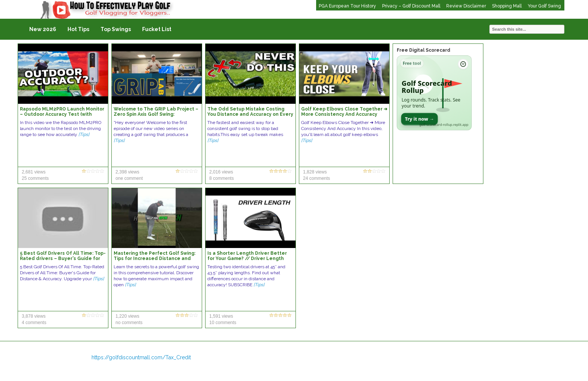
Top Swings (116, 29)
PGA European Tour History (347, 6)
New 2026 (43, 29)
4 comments (34, 323)
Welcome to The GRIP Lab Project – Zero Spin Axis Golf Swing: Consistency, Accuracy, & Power (156, 114)
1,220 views (127, 316)
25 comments (35, 178)
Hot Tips (78, 29)
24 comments (316, 178)
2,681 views (34, 172)
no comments (129, 323)
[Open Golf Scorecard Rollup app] (434, 93)
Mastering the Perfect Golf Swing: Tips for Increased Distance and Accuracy (154, 258)
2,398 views (127, 172)
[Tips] (84, 134)
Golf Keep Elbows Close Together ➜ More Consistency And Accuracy (344, 112)
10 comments (223, 323)
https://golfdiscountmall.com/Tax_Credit (141, 357)
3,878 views (34, 316)
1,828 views (315, 172)
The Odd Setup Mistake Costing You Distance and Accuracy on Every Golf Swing (250, 114)
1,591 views (221, 316)
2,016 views (221, 172)
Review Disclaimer (466, 6)
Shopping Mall (507, 6)
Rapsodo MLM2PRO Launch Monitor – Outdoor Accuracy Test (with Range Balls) (62, 114)
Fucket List (157, 29)
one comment (129, 178)
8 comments (221, 178)
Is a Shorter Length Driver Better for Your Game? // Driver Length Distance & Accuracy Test (247, 258)
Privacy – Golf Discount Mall (411, 6)
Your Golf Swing (544, 6)
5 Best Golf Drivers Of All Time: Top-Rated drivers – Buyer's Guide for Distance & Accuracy (63, 258)
